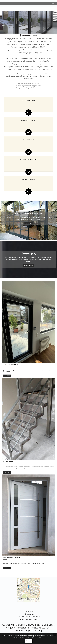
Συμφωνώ (29, 641)
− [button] (19, 583)
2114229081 (29, 611)
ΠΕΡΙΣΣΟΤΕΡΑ (28, 223)
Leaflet (19, 598)
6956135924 (30, 614)
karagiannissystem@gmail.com (30, 619)
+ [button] (19, 580)
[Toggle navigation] (53, 3)
